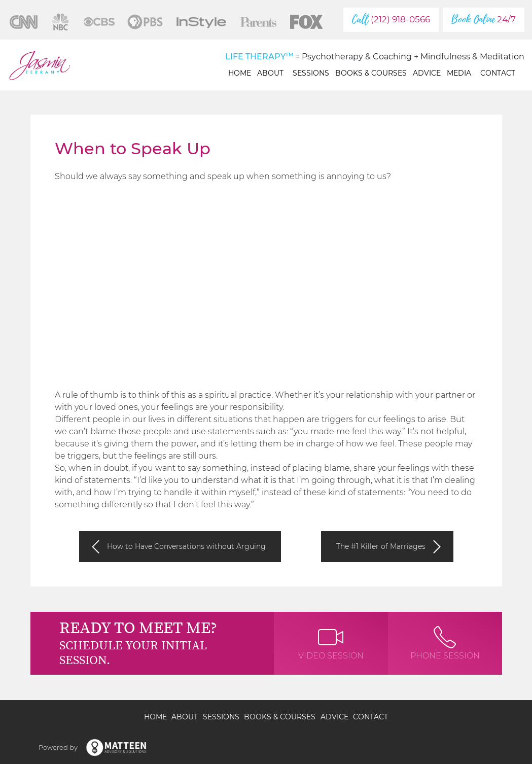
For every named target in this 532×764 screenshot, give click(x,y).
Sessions (311, 73)
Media (460, 73)
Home (240, 73)
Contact (498, 73)
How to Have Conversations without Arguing (186, 546)
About (272, 73)
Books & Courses (371, 73)
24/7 (484, 20)
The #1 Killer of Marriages (381, 546)
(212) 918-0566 (391, 20)
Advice (427, 73)
